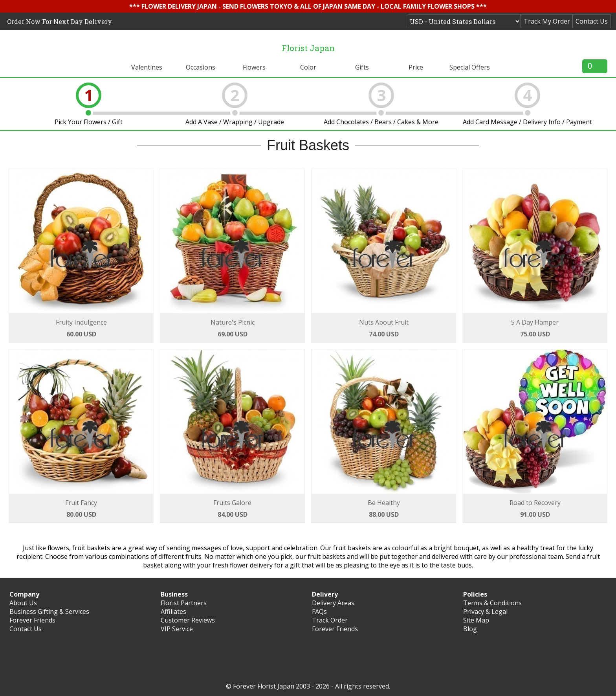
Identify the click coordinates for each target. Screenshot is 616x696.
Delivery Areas (333, 603)
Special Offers (470, 67)
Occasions (201, 67)
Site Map (476, 620)
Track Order (330, 620)
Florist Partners (184, 603)
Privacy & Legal (485, 612)
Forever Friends (32, 620)
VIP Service (177, 629)
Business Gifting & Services (49, 612)
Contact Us (592, 21)
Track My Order (547, 21)
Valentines (147, 67)
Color (308, 67)
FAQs (319, 612)
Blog (470, 629)
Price (416, 67)
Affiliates (173, 612)
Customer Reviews (188, 620)
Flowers (254, 67)
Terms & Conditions (492, 603)
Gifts (362, 67)
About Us (23, 603)
